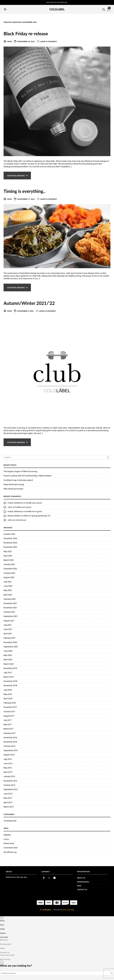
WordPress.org (10, 852)
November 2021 (10, 608)
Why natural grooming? (14, 489)
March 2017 (9, 729)
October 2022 (9, 573)
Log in (6, 839)
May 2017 (8, 724)
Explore (3, 933)
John (9, 41)
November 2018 (10, 685)
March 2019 (9, 677)
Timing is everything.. (26, 191)
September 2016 (11, 750)
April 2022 (8, 595)
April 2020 (8, 660)
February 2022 (10, 599)
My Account (5, 959)
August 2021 (9, 621)
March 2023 (9, 560)
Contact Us (82, 889)
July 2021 (8, 625)
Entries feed (9, 843)
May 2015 (8, 798)
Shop (2, 925)
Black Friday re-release (28, 33)
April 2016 (8, 772)
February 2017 (10, 733)
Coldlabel (57, 9)
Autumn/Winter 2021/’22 (31, 303)
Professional (83, 882)
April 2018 (8, 699)
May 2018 (8, 694)
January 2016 (9, 776)
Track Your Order (7, 955)
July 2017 (8, 720)
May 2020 (8, 655)
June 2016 (8, 763)
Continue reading (16, 176)
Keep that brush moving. (14, 484)
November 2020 (10, 642)
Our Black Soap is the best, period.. (19, 480)
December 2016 (10, 738)
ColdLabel (46, 910)
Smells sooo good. (34, 503)
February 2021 (10, 638)
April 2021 (8, 634)
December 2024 (10, 538)
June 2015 (8, 794)
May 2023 (8, 551)
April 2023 (8, 556)
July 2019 (8, 673)
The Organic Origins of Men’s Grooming (20, 471)
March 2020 (9, 664)
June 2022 (8, 586)
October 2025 (9, 534)
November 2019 (10, 668)
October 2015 (9, 785)
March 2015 (9, 807)
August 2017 (9, 716)
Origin (2, 929)
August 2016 (9, 755)
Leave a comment (49, 41)
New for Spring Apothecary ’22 (37, 516)
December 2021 (10, 603)
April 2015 (8, 802)
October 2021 (9, 612)
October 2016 (9, 746)
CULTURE (4, 937)
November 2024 (10, 543)
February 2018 (10, 703)
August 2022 (9, 577)
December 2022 (10, 569)
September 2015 (11, 789)
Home (2, 921)
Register (7, 835)
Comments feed (10, 848)
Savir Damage (68, 910)
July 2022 (8, 582)
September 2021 (11, 616)
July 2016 (8, 759)
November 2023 (10, 547)
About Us (81, 878)
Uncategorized (10, 821)
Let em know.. (21, 520)
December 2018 (10, 681)
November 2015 (10, 781)
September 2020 (11, 647)
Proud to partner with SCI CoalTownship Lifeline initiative (27, 476)
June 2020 (8, 651)
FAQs (79, 886)
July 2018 (8, 690)
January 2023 (9, 564)
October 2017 (9, 712)
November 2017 (10, 707)
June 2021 (8, 629)
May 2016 (8, 768)
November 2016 (10, 742)
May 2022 (8, 590)
